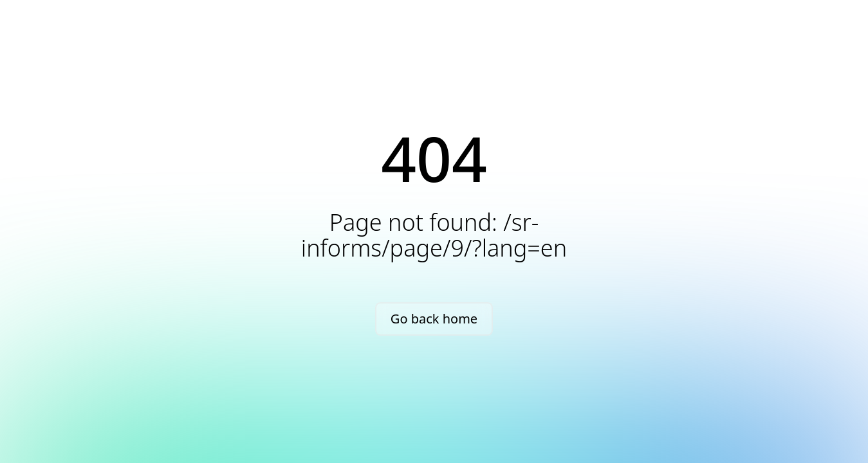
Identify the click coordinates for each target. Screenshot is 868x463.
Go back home (434, 319)
